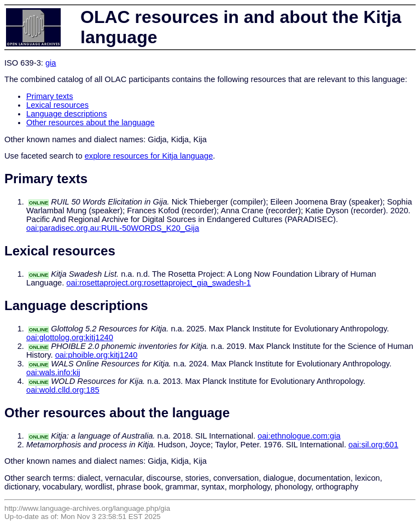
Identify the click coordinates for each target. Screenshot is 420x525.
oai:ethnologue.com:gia (299, 436)
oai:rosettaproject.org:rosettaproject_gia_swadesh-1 (158, 283)
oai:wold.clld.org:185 (63, 390)
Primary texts (50, 96)
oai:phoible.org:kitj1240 (97, 355)
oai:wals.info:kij (53, 372)
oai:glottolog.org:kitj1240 (70, 337)
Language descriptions (67, 114)
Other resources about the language (91, 122)
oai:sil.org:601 (373, 445)
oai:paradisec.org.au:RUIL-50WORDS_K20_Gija (113, 228)
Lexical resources (57, 105)
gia (51, 63)
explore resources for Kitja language (149, 156)
